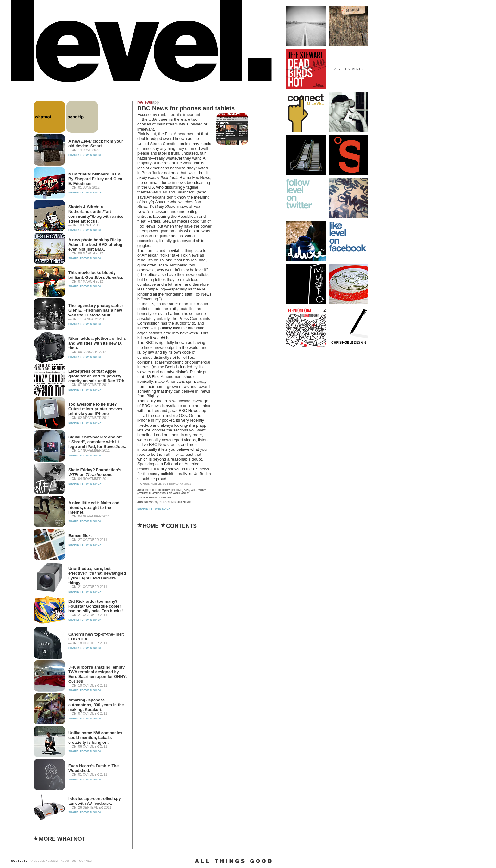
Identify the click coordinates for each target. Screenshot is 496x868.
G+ (99, 155)
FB (82, 155)
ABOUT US (68, 861)
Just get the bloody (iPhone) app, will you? (172, 490)
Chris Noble (151, 483)
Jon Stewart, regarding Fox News (164, 502)
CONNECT (86, 861)
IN (91, 155)
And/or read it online (154, 498)
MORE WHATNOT (62, 839)
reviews (145, 102)
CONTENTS (19, 861)
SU (95, 155)
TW (86, 155)
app (155, 102)
